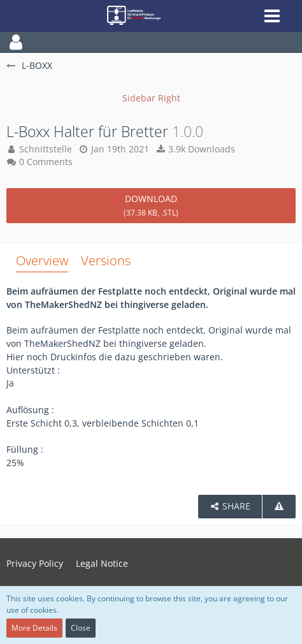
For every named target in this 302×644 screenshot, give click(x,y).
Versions (106, 260)
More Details (34, 628)
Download (151, 205)
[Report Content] (279, 507)
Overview (42, 260)
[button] (151, 42)
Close (81, 628)
